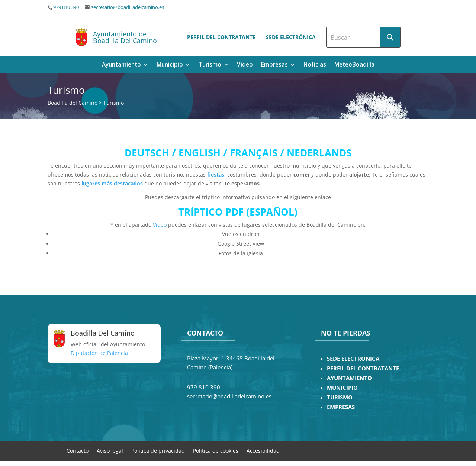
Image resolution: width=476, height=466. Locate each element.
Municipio (170, 65)
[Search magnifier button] (390, 37)
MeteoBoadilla (354, 65)
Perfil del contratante (221, 37)
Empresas (274, 65)
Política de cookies (216, 450)
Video (245, 65)
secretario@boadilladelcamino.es (128, 7)
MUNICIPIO (342, 388)
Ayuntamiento (121, 65)
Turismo (210, 65)
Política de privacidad (158, 450)
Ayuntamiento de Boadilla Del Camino (125, 37)
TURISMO (340, 397)
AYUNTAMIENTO (349, 378)
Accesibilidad (263, 450)
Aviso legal (110, 450)
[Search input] (354, 37)
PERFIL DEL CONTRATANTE (363, 368)
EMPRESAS (341, 407)
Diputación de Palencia (99, 353)
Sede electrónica (291, 37)
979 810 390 (66, 7)
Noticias (315, 65)
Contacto (78, 450)
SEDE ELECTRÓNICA (353, 359)
